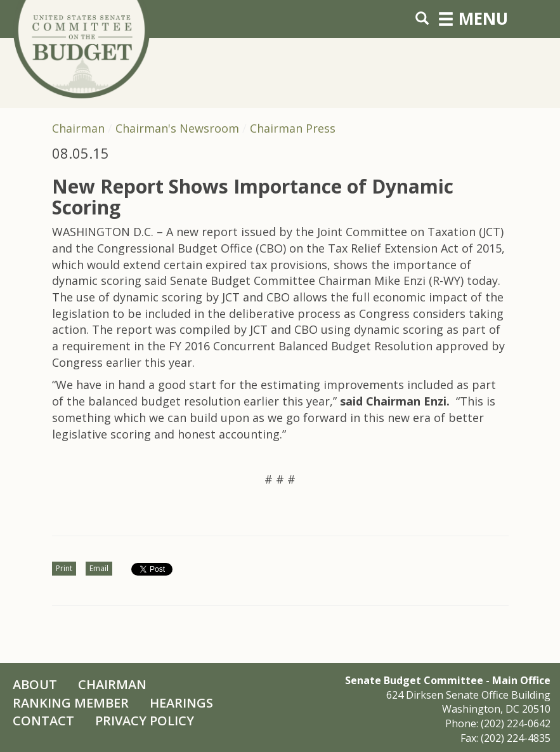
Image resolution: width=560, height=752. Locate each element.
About (35, 684)
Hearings (181, 703)
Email (99, 568)
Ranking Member (71, 703)
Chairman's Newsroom (177, 128)
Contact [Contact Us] (43, 721)
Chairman (78, 128)
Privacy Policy (145, 721)
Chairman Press (293, 128)
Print (64, 568)
